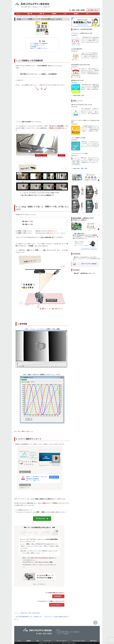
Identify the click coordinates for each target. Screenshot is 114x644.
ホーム (18, 14)
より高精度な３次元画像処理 (39, 43)
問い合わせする (42, 519)
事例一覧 (42, 14)
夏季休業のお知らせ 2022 (77, 80)
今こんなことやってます (78, 641)
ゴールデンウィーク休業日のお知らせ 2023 (82, 33)
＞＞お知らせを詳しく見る (78, 95)
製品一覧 (30, 14)
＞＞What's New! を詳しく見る (79, 168)
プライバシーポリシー (61, 641)
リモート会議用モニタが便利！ (79, 138)
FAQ (65, 14)
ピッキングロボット (26, 66)
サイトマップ (47, 641)
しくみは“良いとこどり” (38, 45)
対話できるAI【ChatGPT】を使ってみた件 (82, 105)
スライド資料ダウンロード (40, 48)
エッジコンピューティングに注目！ (80, 154)
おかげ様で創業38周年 (77, 49)
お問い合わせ (93, 641)
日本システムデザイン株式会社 (89, 264)
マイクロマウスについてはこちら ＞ (89, 249)
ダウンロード (54, 477)
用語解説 (76, 14)
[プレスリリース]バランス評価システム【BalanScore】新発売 (85, 121)
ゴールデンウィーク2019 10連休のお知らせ (57, 617)
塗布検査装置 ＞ (58, 596)
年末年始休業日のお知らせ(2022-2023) (81, 65)
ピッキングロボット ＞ (57, 605)
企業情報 (54, 14)
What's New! (24, 613)
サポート (88, 14)
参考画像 (34, 47)
